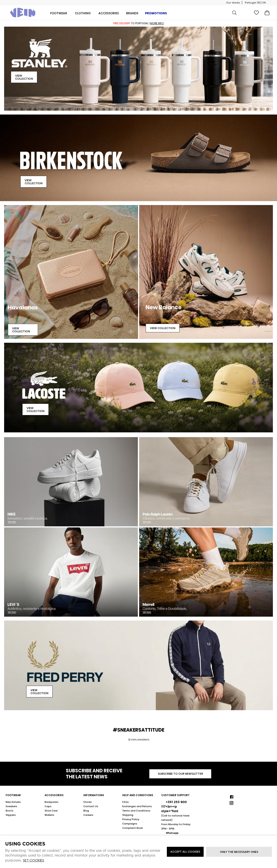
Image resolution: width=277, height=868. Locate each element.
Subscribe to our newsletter (180, 774)
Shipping (128, 815)
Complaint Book (133, 828)
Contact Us (91, 806)
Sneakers (11, 806)
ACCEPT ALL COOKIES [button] (185, 852)
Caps (48, 806)
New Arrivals (13, 802)
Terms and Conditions (136, 811)
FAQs (126, 802)
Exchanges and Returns (137, 806)
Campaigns (130, 824)
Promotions (156, 13)
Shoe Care (51, 811)
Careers (88, 815)
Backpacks (52, 802)
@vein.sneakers (139, 739)
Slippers (11, 815)
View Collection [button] (24, 77)
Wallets (49, 815)
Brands (132, 13)
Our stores (233, 3)
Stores (88, 802)
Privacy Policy (131, 819)
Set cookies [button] (34, 861)
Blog (86, 811)
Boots (10, 811)
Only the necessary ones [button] (239, 852)
